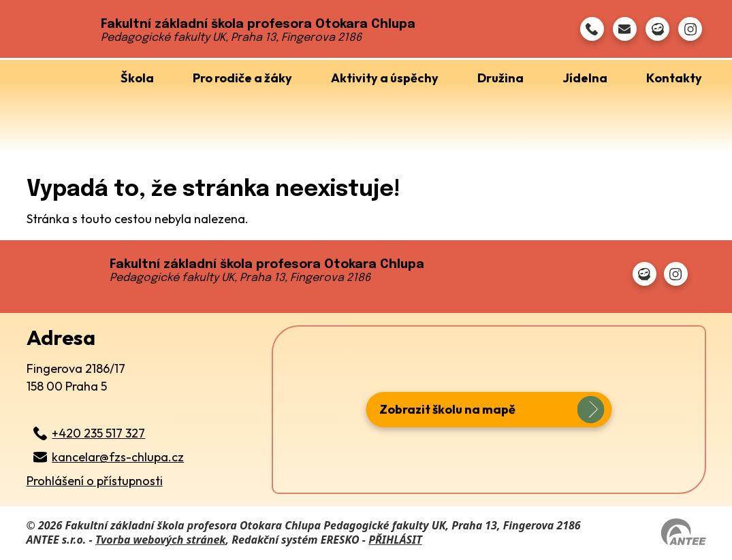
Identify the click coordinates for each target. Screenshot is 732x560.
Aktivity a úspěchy (385, 78)
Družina (500, 78)
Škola (137, 78)
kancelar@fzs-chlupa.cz (118, 457)
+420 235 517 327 (98, 433)
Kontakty (674, 78)
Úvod (68, 75)
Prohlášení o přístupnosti (95, 481)
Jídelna (585, 78)
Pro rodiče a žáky (242, 78)
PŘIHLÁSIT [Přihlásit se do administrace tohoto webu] (395, 540)
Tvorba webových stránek (161, 540)
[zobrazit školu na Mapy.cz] (489, 410)
